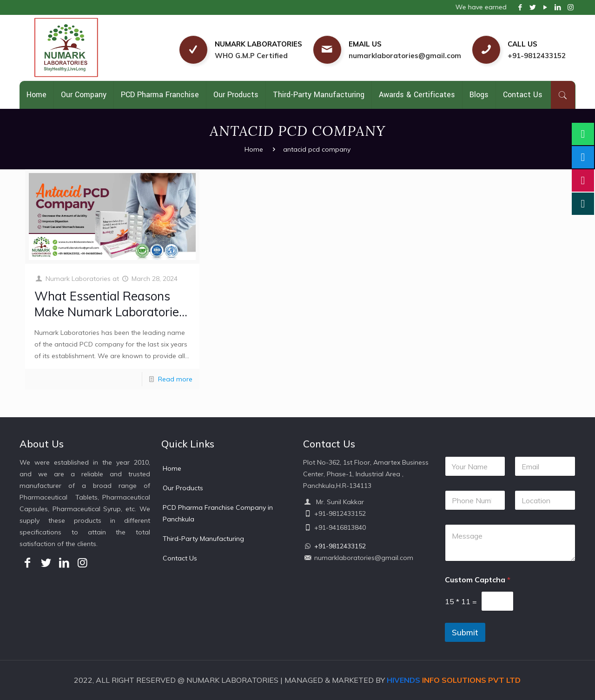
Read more (175, 379)
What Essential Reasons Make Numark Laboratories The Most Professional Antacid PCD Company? (110, 320)
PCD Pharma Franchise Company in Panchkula (218, 513)
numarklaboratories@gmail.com (405, 56)
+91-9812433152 (537, 56)
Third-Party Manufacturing (203, 539)
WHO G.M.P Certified (251, 56)
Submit (465, 632)
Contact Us (180, 558)
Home (254, 149)
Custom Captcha (478, 580)
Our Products (183, 488)
